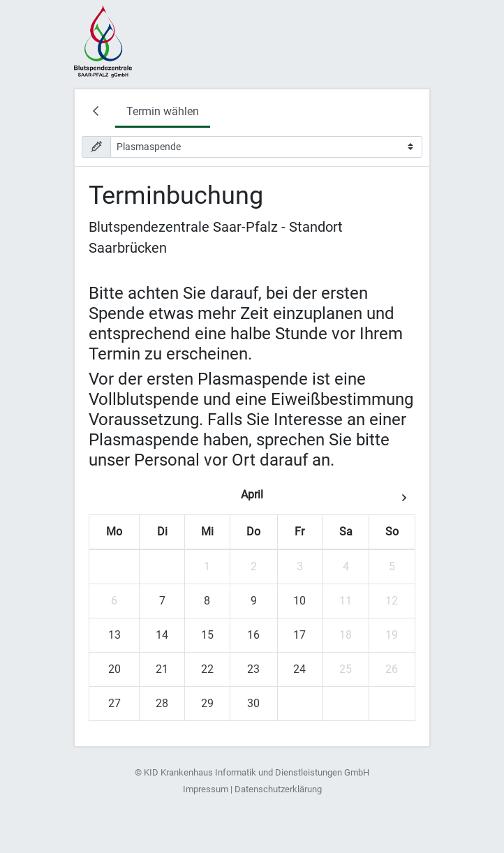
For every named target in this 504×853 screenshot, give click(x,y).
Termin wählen (163, 111)
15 (207, 635)
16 (253, 635)
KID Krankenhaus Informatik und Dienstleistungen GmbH (257, 772)
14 (162, 635)
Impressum (206, 789)
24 (299, 669)
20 (114, 669)
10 (299, 601)
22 (207, 669)
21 (162, 669)
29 (207, 703)
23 (253, 669)
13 (114, 635)
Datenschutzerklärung (278, 789)
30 (253, 703)
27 (114, 703)
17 (299, 635)
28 (162, 703)
